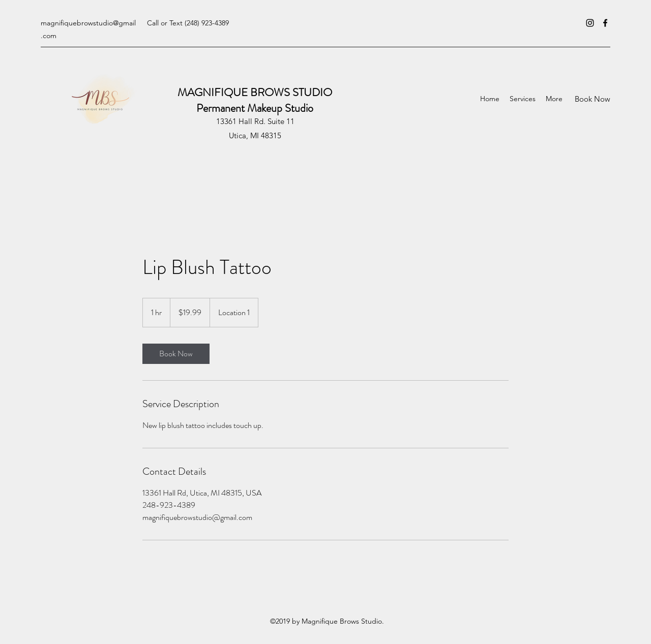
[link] (176, 354)
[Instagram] (590, 23)
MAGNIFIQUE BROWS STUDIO (255, 92)
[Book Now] (593, 99)
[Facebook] (605, 23)
